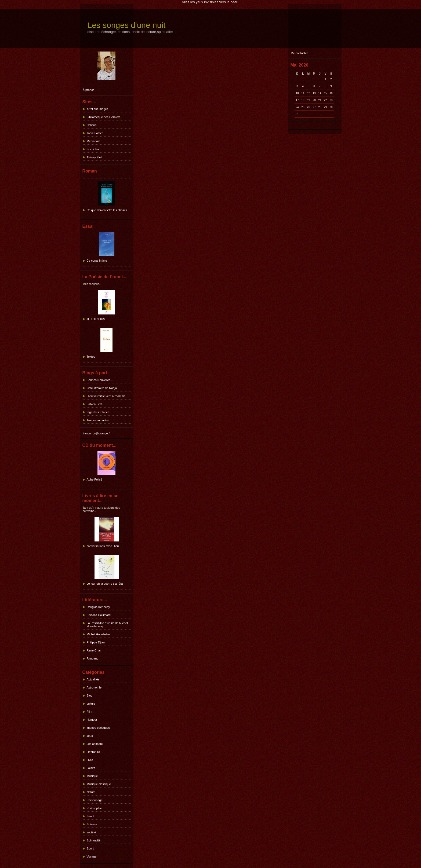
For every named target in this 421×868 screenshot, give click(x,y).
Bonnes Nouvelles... (100, 380)
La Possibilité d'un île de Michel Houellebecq (107, 625)
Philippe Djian (96, 642)
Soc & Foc (94, 149)
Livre (90, 760)
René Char (94, 650)
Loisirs (91, 768)
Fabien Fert (94, 404)
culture (91, 704)
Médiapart (93, 141)
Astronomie (94, 687)
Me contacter (299, 53)
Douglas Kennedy (98, 607)
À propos (89, 90)
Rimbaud (93, 658)
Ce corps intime (97, 261)
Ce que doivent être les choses (107, 210)
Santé (91, 816)
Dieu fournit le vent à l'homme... (107, 396)
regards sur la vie (98, 412)
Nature (91, 792)
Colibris (92, 125)
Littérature (93, 752)
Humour (92, 720)
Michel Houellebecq (100, 634)
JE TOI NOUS (96, 319)
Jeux (90, 736)
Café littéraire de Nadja (102, 388)
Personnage (95, 800)
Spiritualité (94, 840)
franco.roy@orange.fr (97, 433)
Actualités (93, 679)
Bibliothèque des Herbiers (104, 117)
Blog (90, 695)
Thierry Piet (94, 157)
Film (90, 712)
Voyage (92, 856)
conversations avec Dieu (103, 546)
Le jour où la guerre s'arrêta (105, 584)
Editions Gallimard (99, 615)
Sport (90, 848)
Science (92, 824)
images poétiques (98, 728)
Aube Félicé (95, 479)
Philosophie (94, 808)
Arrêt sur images (98, 109)
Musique (92, 776)
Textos (91, 357)
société (91, 832)
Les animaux (95, 744)
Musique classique (99, 784)
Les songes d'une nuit (127, 25)
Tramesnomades (98, 420)
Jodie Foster (95, 133)
